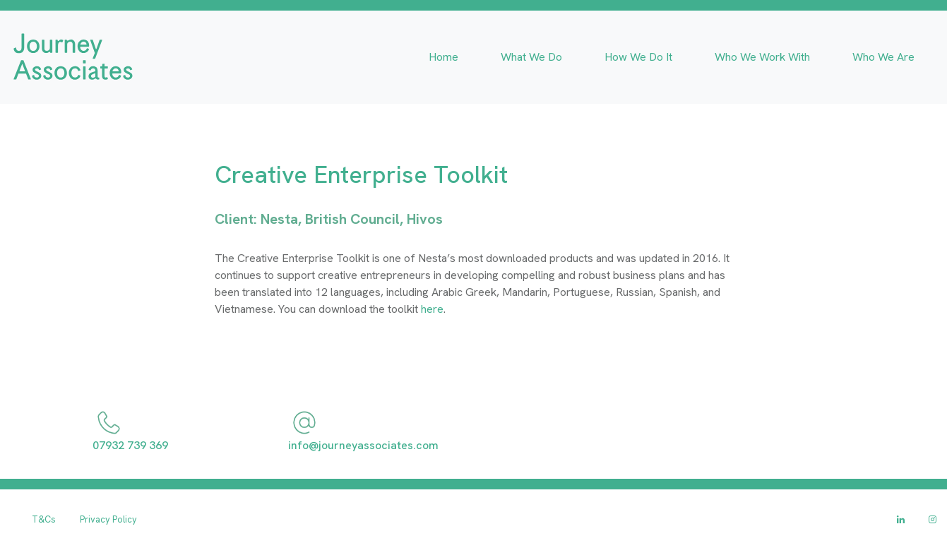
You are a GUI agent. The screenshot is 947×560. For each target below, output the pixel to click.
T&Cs (44, 519)
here (432, 309)
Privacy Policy (108, 519)
